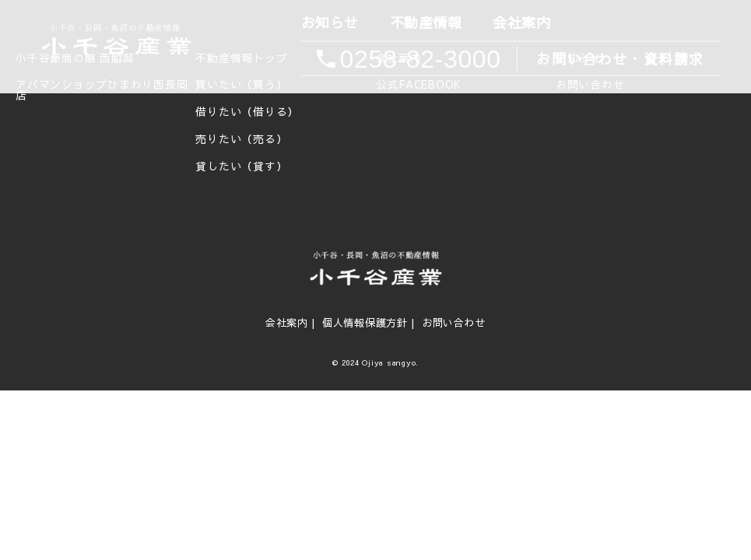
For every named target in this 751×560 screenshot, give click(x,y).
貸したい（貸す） (241, 166)
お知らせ (328, 23)
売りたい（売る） (241, 139)
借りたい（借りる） (247, 112)
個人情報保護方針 (365, 323)
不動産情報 (425, 23)
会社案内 (521, 23)
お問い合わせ (454, 323)
